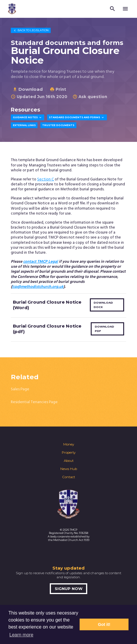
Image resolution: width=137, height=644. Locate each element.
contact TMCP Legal (41, 262)
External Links (24, 125)
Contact (69, 477)
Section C (46, 179)
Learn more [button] (21, 635)
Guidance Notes (28, 118)
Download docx (103, 305)
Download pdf (105, 329)
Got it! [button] (104, 624)
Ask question (90, 97)
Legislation (31, 30)
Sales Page (20, 389)
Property (69, 452)
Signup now (69, 589)
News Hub (69, 469)
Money (69, 444)
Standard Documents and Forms (77, 118)
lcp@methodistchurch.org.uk (38, 287)
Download (28, 89)
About (69, 461)
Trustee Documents (58, 125)
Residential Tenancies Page (34, 402)
